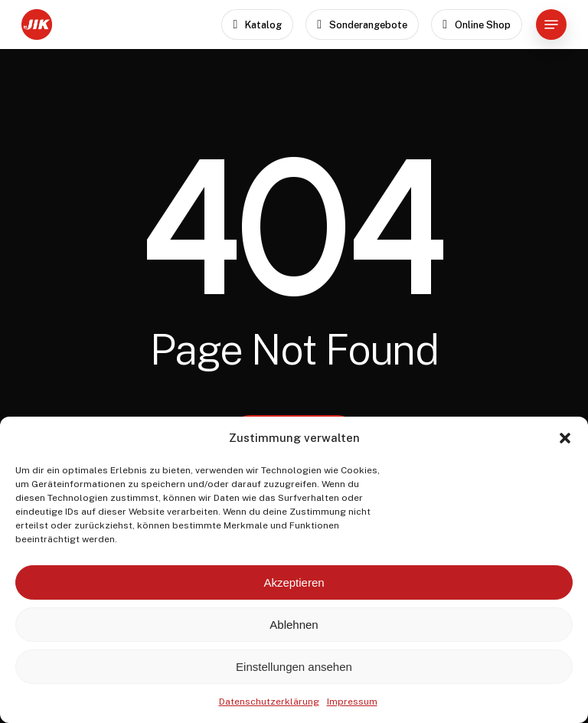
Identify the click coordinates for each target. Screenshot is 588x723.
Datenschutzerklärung (269, 702)
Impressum (352, 702)
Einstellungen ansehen (294, 667)
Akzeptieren (294, 582)
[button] (565, 438)
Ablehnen (294, 625)
